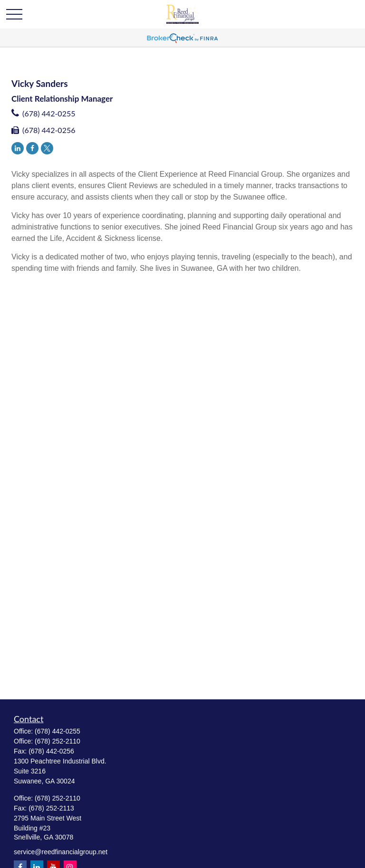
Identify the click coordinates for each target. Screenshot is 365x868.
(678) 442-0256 (49, 130)
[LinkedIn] (18, 148)
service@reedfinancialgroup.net (61, 852)
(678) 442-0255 (49, 113)
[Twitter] (47, 148)
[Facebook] (32, 148)
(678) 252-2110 (58, 741)
